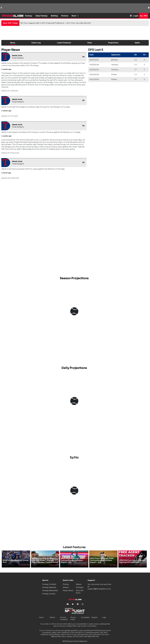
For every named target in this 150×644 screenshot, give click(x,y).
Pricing (66, 581)
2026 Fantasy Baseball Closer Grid (16, 558)
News (13, 43)
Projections (113, 43)
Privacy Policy (73, 615)
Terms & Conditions (64, 615)
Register (95, 614)
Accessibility (85, 614)
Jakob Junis (17, 56)
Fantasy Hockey (49, 590)
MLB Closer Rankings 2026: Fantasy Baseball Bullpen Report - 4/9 (102, 557)
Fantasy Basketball (50, 587)
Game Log (36, 43)
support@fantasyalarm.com (99, 585)
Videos (79, 581)
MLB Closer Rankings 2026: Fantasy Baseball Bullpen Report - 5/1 (73, 557)
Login (136, 16)
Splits (137, 43)
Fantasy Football (49, 581)
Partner (52, 614)
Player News (68, 587)
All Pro (144, 16)
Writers (66, 584)
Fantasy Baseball (49, 584)
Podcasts (80, 584)
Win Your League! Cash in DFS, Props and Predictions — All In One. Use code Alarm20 (55, 23)
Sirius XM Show (80, 588)
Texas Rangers (18, 58)
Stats (90, 43)
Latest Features (64, 43)
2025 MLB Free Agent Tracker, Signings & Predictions (132, 558)
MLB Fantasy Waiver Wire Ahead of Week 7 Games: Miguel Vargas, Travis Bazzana (45, 557)
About (41, 614)
